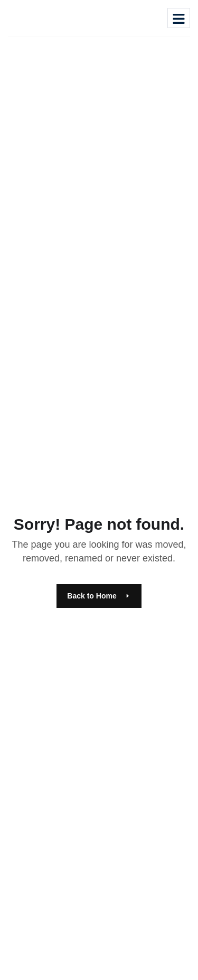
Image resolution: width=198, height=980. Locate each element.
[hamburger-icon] (179, 18)
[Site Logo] (40, 16)
